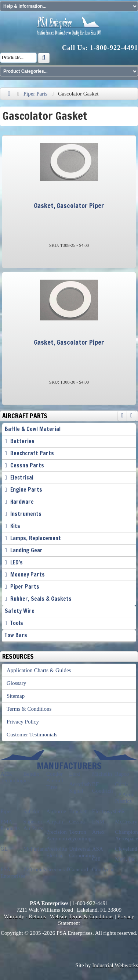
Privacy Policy (23, 722)
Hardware (22, 502)
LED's (17, 562)
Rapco (122, 774)
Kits (15, 526)
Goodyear (103, 869)
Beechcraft (58, 869)
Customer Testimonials (32, 735)
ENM (98, 822)
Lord (74, 774)
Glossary (16, 683)
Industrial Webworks (115, 965)
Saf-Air (32, 811)
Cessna (77, 822)
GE (4, 849)
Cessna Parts (27, 465)
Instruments (26, 514)
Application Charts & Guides (39, 670)
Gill (96, 859)
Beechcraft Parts (32, 453)
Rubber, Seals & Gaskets (41, 599)
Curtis (122, 784)
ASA (98, 849)
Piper (6, 811)
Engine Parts (26, 490)
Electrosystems (109, 811)
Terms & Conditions (29, 709)
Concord (79, 869)
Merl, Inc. (126, 859)
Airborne (56, 811)
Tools (17, 623)
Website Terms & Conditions (81, 916)
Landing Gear (26, 550)
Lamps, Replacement (36, 538)
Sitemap (16, 696)
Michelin (102, 774)
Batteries (22, 441)
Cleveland (126, 849)
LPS (120, 811)
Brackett (78, 811)
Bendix (31, 774)
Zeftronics (35, 869)
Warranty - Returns (25, 916)
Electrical (22, 478)
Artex (98, 832)
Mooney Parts (28, 575)
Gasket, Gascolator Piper (69, 205)
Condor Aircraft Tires (55, 780)
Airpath (55, 822)
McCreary (126, 822)
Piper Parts (35, 94)
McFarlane (35, 849)
